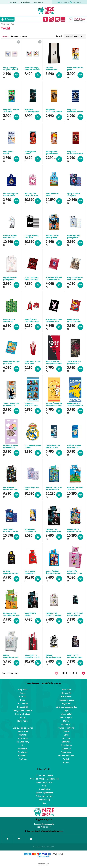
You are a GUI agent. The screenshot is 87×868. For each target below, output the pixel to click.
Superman (66, 749)
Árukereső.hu (43, 859)
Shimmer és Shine (66, 728)
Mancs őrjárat (66, 717)
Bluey (23, 700)
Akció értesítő (38, 2)
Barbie (23, 693)
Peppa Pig (23, 749)
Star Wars (66, 742)
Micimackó (66, 724)
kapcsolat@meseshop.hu (44, 824)
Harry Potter (23, 721)
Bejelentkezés (65, 2)
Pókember (23, 756)
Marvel (66, 721)
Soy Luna (66, 738)
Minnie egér (23, 731)
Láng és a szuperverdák (66, 707)
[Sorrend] (75, 36)
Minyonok (23, 735)
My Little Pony (23, 742)
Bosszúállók (23, 707)
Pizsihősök (23, 752)
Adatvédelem (45, 789)
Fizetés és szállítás (44, 775)
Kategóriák (9, 19)
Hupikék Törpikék (66, 700)
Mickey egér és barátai (23, 728)
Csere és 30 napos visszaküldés (44, 779)
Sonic (66, 735)
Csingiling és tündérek (23, 710)
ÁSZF (44, 786)
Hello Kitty (66, 690)
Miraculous (23, 738)
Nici (23, 745)
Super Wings (66, 745)
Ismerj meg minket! (44, 782)
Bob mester (23, 704)
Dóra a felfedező (23, 714)
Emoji (23, 717)
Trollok (66, 759)
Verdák (66, 763)
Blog (45, 803)
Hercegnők (66, 693)
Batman (23, 697)
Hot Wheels (66, 697)
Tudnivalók (14, 2)
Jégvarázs (66, 704)
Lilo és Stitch (66, 714)
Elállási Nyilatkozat (44, 793)
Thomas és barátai (66, 756)
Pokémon (23, 759)
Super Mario (66, 752)
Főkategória (5, 24)
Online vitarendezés (44, 796)
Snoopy (66, 731)
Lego (66, 710)
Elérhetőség (25, 2)
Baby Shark (23, 690)
